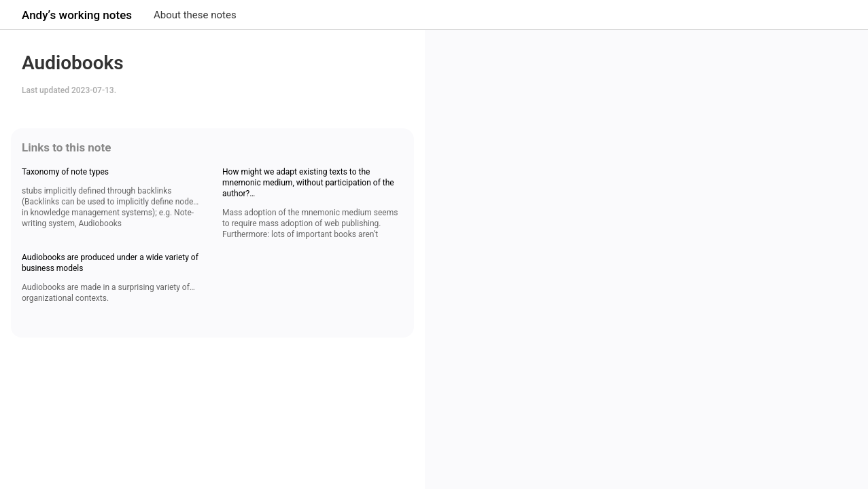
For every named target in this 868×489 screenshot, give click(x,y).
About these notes (195, 15)
